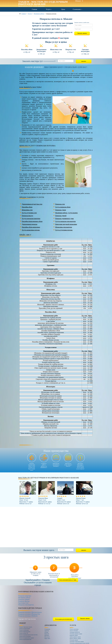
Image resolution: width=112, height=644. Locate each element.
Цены (63, 9)
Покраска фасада (27, 216)
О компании (77, 9)
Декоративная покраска (30, 224)
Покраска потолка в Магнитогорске (30, 612)
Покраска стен (60, 204)
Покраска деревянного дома (64, 218)
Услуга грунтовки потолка (64, 230)
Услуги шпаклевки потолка (31, 230)
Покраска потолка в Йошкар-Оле (29, 614)
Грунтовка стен (23, 603)
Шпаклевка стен (27, 210)
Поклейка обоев (27, 207)
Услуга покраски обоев (63, 207)
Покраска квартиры (25, 596)
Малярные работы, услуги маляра (66, 213)
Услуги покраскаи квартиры (31, 218)
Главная (34, 9)
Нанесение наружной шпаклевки (66, 224)
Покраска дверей (61, 216)
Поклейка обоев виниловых (31, 227)
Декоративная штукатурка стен (32, 204)
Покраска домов (61, 210)
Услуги (49, 9)
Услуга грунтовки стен (29, 213)
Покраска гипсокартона (26, 605)
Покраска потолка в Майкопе (28, 616)
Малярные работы (24, 598)
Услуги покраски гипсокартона (65, 221)
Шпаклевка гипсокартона (64, 227)
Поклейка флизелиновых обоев (32, 221)
